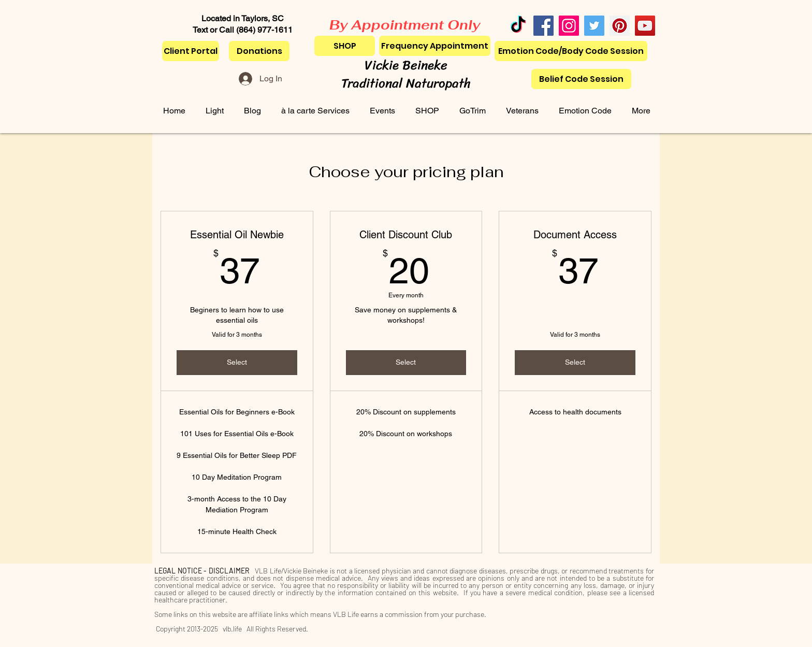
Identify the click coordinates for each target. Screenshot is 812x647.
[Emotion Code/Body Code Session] (571, 51)
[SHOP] (345, 46)
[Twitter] (594, 26)
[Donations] (259, 51)
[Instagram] (569, 26)
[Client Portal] (191, 51)
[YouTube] (645, 26)
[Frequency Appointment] (435, 46)
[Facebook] (543, 26)
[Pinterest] (620, 26)
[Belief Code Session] (581, 79)
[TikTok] (518, 26)
